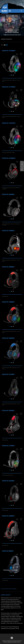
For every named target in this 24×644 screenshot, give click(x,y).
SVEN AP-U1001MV (9, 123)
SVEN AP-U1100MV (9, 87)
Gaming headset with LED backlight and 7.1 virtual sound (11, 261)
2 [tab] (6, 35)
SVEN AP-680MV (8, 551)
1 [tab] (4, 35)
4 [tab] (9, 35)
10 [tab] (18, 35)
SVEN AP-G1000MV (9, 158)
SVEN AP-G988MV (8, 267)
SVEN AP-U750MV (8, 446)
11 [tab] (20, 35)
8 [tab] (15, 35)
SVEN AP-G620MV (8, 481)
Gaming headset (5, 296)
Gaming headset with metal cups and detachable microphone (11, 188)
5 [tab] (10, 35)
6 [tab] (12, 35)
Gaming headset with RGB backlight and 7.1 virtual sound (11, 81)
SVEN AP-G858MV (8, 411)
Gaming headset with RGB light (8, 475)
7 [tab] (14, 35)
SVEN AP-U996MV (8, 231)
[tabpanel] (12, 25)
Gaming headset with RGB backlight (8, 153)
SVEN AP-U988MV (8, 302)
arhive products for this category (9, 589)
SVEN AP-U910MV (8, 374)
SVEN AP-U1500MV (9, 51)
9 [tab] (17, 35)
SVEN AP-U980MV (8, 338)
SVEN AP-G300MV (8, 516)
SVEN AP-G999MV (8, 194)
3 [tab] (7, 35)
